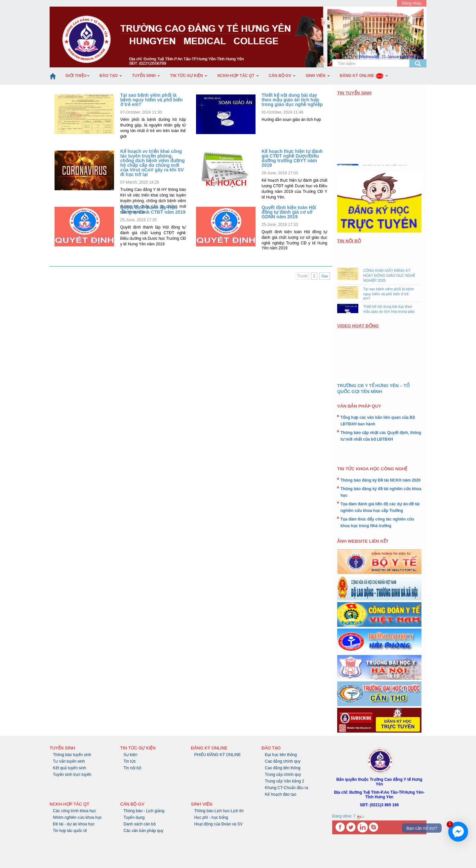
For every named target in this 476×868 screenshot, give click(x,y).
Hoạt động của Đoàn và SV (218, 824)
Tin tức (130, 761)
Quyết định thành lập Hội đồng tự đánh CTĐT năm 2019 (153, 210)
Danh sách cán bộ (140, 824)
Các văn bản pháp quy (143, 831)
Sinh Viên (317, 76)
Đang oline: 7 (348, 816)
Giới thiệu (78, 76)
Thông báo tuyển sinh (72, 755)
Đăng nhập (412, 3)
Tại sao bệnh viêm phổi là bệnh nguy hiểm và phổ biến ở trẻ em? (152, 100)
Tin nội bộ (132, 768)
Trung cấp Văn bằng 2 (284, 781)
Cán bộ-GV (282, 76)
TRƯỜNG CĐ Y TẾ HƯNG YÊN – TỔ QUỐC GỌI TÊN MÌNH (373, 389)
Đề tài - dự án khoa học (74, 824)
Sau (325, 276)
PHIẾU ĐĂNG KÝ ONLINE (218, 755)
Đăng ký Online (364, 76)
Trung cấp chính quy (283, 775)
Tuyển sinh (146, 76)
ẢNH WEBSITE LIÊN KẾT (363, 541)
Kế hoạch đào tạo (280, 794)
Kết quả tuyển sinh (69, 768)
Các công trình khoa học (74, 811)
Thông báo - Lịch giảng (144, 811)
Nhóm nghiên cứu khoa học (77, 817)
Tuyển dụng (134, 817)
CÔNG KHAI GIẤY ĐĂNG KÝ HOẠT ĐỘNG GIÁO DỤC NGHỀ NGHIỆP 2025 (389, 277)
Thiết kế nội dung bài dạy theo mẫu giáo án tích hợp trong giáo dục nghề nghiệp (292, 100)
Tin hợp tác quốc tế (70, 831)
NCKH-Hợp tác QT (238, 76)
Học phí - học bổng (211, 817)
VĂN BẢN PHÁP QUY (359, 406)
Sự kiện (131, 755)
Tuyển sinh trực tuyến (72, 775)
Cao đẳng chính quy (283, 761)
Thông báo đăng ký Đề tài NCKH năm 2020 (380, 480)
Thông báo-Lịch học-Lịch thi (219, 811)
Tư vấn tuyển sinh (69, 761)
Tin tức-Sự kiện (189, 76)
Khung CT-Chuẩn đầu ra (286, 788)
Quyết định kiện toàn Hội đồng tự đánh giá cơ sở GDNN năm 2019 (289, 212)
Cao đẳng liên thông (283, 768)
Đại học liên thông (281, 755)
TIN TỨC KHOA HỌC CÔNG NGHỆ (372, 469)
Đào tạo (111, 76)
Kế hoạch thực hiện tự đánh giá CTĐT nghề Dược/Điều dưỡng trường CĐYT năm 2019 (292, 158)
